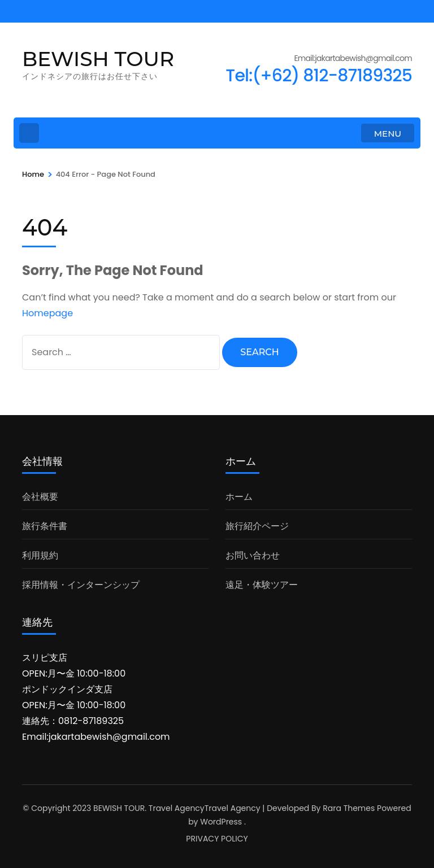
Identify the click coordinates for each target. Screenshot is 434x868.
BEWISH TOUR (98, 59)
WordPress (221, 822)
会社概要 (40, 497)
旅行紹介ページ (257, 526)
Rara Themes (349, 808)
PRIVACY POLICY (217, 839)
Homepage (47, 313)
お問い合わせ (253, 555)
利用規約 (40, 555)
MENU (388, 134)
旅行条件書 (45, 526)
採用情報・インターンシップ (81, 585)
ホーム (239, 497)
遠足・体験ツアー (262, 585)
